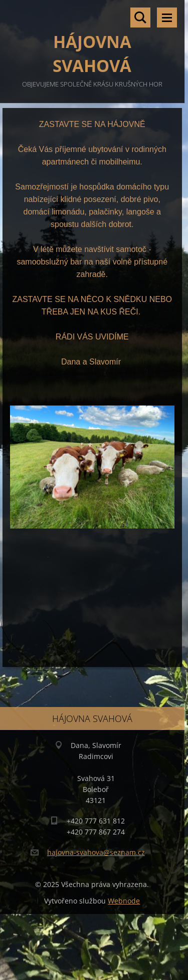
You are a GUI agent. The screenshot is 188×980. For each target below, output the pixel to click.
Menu (167, 17)
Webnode (124, 901)
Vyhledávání (140, 17)
